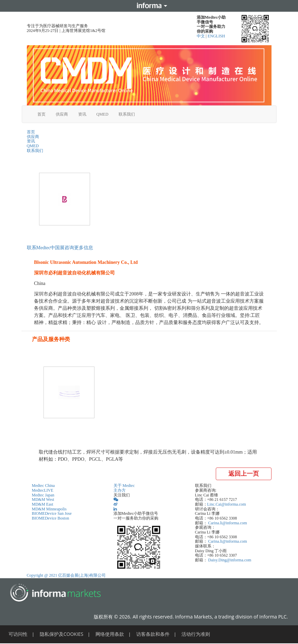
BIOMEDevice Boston (51, 518)
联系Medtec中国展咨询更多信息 (60, 248)
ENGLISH (216, 36)
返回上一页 (244, 474)
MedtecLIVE (43, 490)
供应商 (62, 114)
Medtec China (43, 486)
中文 (201, 36)
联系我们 (127, 114)
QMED (102, 114)
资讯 (82, 114)
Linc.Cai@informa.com (227, 504)
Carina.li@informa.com (228, 523)
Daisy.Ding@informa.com (230, 560)
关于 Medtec (124, 486)
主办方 (120, 490)
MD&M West (43, 499)
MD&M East (43, 504)
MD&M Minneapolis (49, 509)
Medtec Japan (43, 495)
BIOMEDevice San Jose (52, 513)
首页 (41, 114)
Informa (149, 6)
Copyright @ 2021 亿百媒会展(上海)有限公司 (66, 575)
